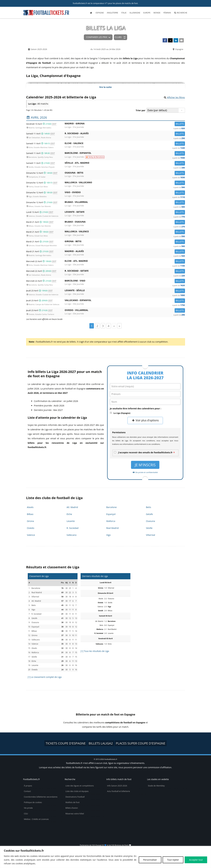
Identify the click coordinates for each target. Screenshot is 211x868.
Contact (27, 791)
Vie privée (28, 808)
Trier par (140, 110)
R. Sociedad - (125, 134)
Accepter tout (196, 860)
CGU (26, 814)
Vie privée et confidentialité (145, 472)
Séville (149, 528)
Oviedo (31, 528)
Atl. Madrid (72, 507)
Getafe (149, 514)
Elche (69, 514)
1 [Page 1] (92, 326)
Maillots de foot (73, 802)
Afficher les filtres (176, 97)
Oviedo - (125, 311)
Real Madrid (113, 528)
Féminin (167, 13)
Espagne (100, 13)
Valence (31, 535)
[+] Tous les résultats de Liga (95, 651)
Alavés (30, 507)
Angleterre (112, 13)
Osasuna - (125, 173)
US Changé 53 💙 (99, 845)
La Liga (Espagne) (122, 413)
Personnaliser (150, 860)
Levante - (125, 212)
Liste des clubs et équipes (77, 791)
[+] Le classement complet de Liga (45, 677)
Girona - (125, 242)
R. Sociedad (73, 528)
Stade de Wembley (156, 786)
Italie (124, 13)
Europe (147, 13)
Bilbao (30, 514)
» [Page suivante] (119, 326)
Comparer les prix (97, 37)
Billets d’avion (72, 808)
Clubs (118, 37)
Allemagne (135, 13)
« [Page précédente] (114, 326)
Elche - (125, 144)
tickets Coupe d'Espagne (66, 743)
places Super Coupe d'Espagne (141, 743)
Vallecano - (125, 301)
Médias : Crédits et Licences (36, 819)
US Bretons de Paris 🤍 (122, 845)
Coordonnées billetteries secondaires (41, 797)
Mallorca (111, 521)
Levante (71, 521)
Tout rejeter (173, 860)
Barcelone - (125, 154)
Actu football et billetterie (119, 791)
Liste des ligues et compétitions (80, 786)
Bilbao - (125, 203)
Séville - (125, 163)
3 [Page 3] (103, 326)
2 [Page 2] (97, 326)
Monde (157, 13)
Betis (149, 507)
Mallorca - (125, 183)
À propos (28, 786)
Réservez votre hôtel (75, 814)
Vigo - (125, 193)
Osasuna (151, 521)
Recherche (181, 13)
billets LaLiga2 (101, 743)
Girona (30, 521)
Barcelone (112, 507)
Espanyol (111, 514)
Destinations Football (75, 797)
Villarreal (151, 535)
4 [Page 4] (109, 326)
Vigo (109, 535)
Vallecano (72, 535)
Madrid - (125, 124)
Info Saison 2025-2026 (117, 786)
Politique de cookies (33, 802)
